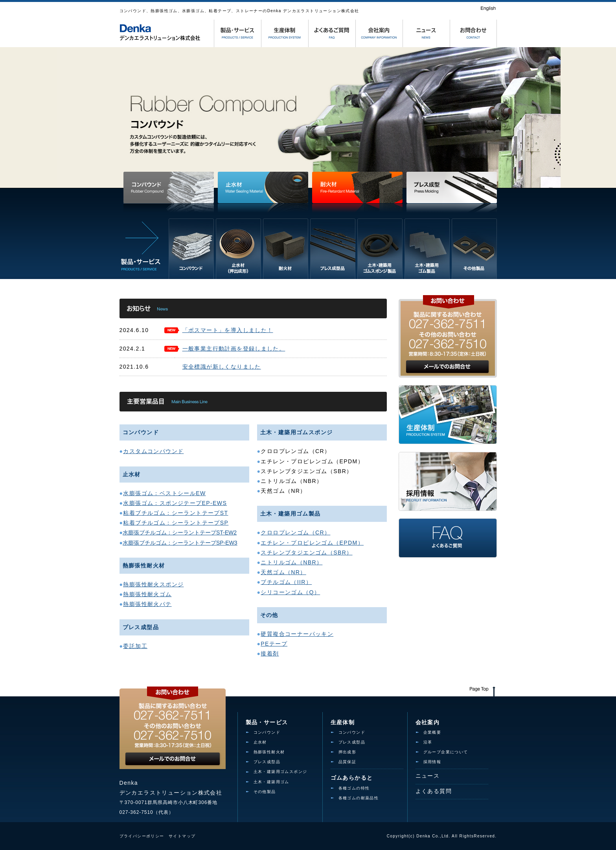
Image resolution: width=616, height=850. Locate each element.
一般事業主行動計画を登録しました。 (234, 349)
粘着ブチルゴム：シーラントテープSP (176, 523)
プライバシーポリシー (142, 836)
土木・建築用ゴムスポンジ (280, 772)
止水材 (260, 742)
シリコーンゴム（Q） (290, 592)
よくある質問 (434, 791)
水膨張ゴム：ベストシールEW (164, 493)
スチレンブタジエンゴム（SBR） (306, 553)
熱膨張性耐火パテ (147, 604)
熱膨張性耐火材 (269, 752)
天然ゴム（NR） (283, 572)
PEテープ (274, 644)
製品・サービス (267, 722)
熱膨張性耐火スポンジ (153, 584)
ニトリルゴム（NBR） (291, 562)
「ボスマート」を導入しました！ (228, 330)
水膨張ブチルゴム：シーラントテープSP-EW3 (180, 543)
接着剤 (270, 654)
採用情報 (432, 762)
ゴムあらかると (352, 778)
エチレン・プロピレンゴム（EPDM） (312, 543)
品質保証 (348, 762)
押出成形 (348, 752)
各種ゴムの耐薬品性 (359, 798)
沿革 (428, 742)
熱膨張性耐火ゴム (147, 594)
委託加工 (135, 646)
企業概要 (432, 732)
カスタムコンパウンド (153, 451)
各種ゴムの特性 (354, 788)
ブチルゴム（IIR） (286, 582)
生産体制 (343, 722)
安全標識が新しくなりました (222, 367)
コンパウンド (267, 732)
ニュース (428, 776)
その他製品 (265, 792)
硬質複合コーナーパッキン (297, 634)
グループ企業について (446, 752)
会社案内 (428, 722)
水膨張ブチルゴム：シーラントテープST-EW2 (180, 532)
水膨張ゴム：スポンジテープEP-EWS (175, 503)
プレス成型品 (267, 762)
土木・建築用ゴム (271, 782)
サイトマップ (182, 836)
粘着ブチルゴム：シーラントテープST (176, 513)
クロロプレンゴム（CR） (295, 532)
